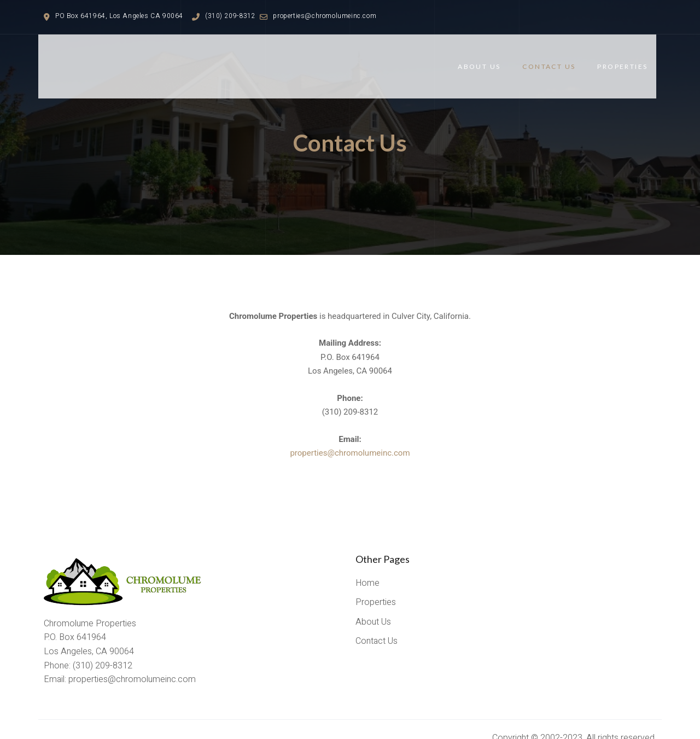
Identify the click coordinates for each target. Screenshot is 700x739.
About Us (488, 58)
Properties (631, 58)
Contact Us (558, 58)
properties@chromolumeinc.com (350, 436)
